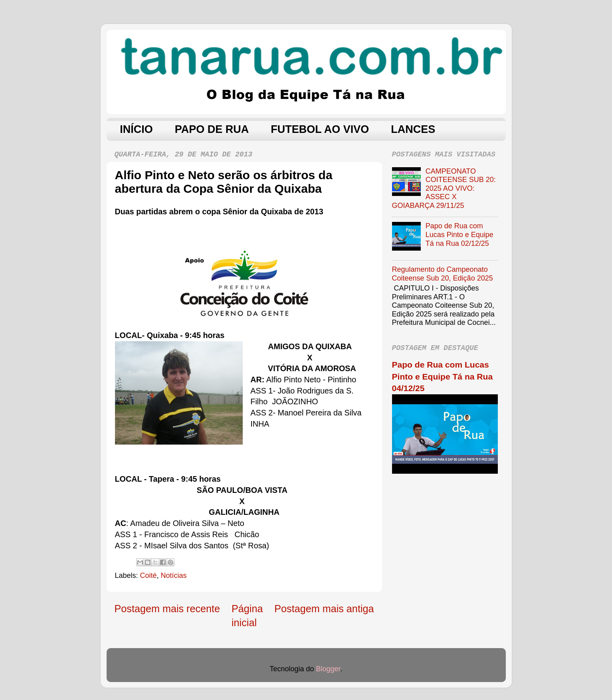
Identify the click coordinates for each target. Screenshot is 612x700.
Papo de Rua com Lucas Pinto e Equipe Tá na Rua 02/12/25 (459, 234)
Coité (149, 575)
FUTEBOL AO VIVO (320, 129)
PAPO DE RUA (212, 129)
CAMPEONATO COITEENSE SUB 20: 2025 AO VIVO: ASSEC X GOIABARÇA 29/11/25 (444, 188)
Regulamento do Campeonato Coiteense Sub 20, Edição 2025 (443, 274)
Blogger (328, 669)
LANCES (413, 129)
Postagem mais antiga (324, 609)
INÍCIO (136, 129)
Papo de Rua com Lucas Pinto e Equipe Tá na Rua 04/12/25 (443, 376)
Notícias (174, 575)
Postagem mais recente (167, 609)
